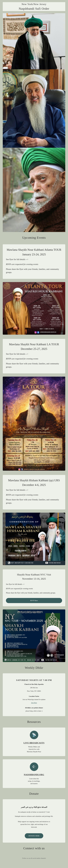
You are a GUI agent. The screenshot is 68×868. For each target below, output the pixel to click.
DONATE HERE (34, 836)
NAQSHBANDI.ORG (34, 775)
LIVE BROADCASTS (34, 743)
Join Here (34, 703)
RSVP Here (34, 600)
